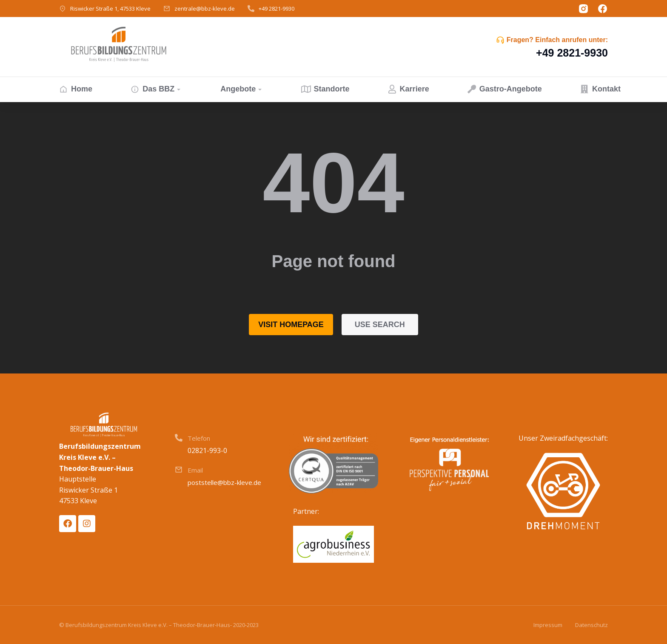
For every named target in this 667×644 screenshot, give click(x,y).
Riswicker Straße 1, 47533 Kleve (110, 9)
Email (195, 470)
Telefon (199, 438)
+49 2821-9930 (276, 9)
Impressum (548, 625)
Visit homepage (291, 325)
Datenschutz (591, 625)
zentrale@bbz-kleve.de (205, 9)
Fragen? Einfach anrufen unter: (557, 40)
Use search (380, 325)
